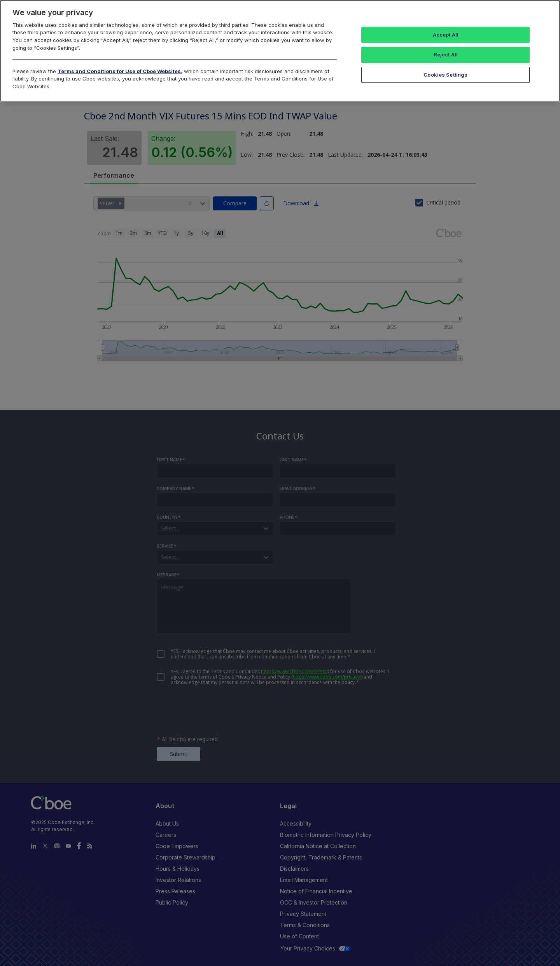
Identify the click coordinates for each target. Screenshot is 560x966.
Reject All (446, 54)
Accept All (446, 35)
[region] (280, 51)
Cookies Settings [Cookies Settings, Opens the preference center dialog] (445, 75)
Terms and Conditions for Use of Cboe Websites (119, 71)
